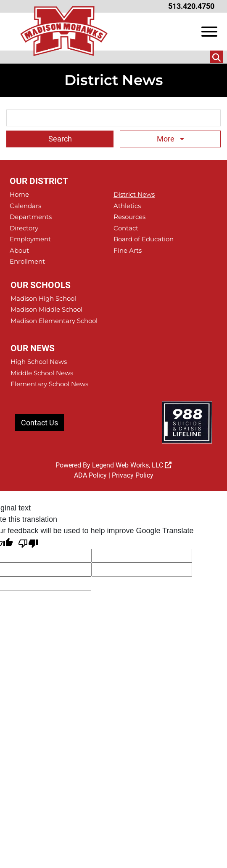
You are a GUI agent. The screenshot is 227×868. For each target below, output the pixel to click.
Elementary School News (49, 384)
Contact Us (40, 423)
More (166, 139)
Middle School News (42, 373)
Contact (126, 228)
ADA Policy (90, 475)
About (19, 250)
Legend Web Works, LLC (132, 465)
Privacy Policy (133, 475)
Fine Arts (128, 250)
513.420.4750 (191, 6)
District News (134, 194)
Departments (31, 217)
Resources (129, 217)
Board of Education (144, 239)
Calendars (25, 206)
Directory (24, 228)
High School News (39, 362)
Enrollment (27, 261)
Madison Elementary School (54, 321)
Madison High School (43, 298)
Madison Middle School (46, 309)
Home (19, 194)
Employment (30, 239)
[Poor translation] (28, 543)
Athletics (127, 206)
